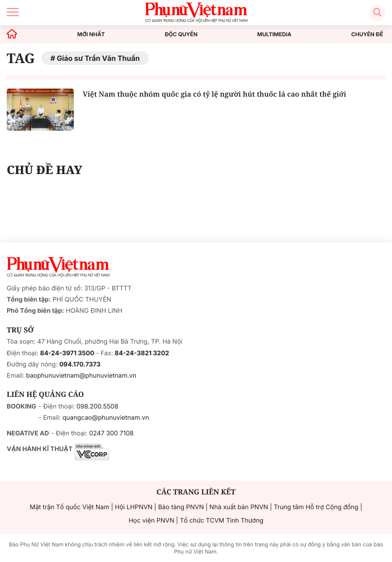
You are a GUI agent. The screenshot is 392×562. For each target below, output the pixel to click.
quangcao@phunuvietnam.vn (106, 418)
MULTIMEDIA (275, 34)
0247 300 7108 (111, 433)
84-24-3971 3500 (67, 353)
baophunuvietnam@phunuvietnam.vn (81, 376)
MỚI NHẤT (91, 34)
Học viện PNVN (152, 521)
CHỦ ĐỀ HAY (44, 170)
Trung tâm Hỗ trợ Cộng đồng (316, 507)
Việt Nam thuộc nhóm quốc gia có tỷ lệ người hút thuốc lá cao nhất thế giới (214, 94)
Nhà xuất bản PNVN (239, 507)
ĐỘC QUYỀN (181, 34)
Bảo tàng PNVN (181, 507)
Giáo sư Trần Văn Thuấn (98, 58)
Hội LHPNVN (134, 507)
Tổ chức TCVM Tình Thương (221, 521)
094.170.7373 (80, 364)
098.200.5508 (97, 407)
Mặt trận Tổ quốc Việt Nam (70, 507)
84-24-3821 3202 (142, 353)
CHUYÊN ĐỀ (367, 34)
